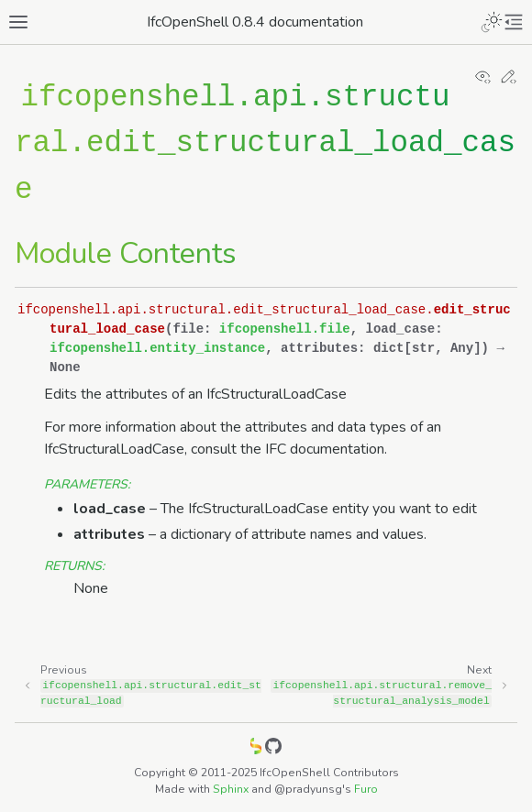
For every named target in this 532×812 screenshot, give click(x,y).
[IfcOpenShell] (256, 749)
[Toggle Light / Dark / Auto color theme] (492, 22)
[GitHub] (273, 749)
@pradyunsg (308, 789)
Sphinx (231, 789)
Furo (366, 789)
